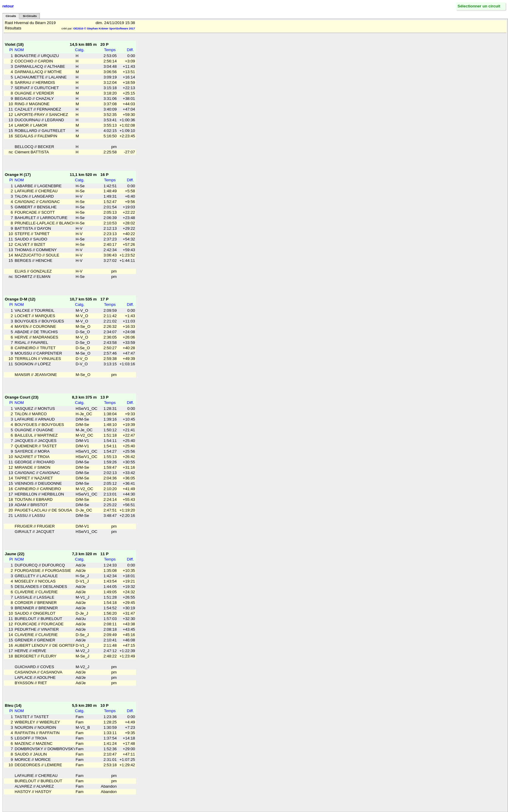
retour (8, 6)
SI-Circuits (30, 16)
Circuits (11, 16)
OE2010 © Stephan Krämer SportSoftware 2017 (104, 29)
